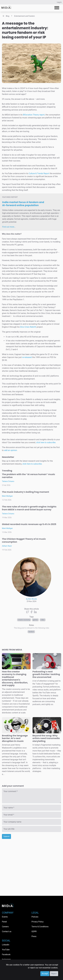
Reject (54, 974)
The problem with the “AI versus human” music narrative (29, 476)
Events (5, 917)
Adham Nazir (7, 546)
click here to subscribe (46, 442)
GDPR (34, 931)
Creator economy (24, 620)
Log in (59, 2)
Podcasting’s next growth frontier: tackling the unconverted (46, 674)
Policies (35, 917)
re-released (27, 357)
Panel (4, 922)
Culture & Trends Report (39, 173)
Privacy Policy (38, 922)
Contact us (7, 931)
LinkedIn (6, 945)
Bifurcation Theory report (34, 115)
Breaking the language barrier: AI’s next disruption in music (15, 738)
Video (43, 620)
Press (34, 936)
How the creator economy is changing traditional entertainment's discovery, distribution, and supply (15, 678)
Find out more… (9, 227)
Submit (6, 836)
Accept (45, 974)
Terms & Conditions (40, 927)
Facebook (6, 954)
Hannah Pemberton (14, 81)
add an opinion (11, 450)
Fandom (31, 632)
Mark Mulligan (7, 496)
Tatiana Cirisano (8, 481)
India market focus (23, 204)
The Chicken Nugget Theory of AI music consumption (24, 540)
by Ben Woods (31, 599)
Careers (5, 927)
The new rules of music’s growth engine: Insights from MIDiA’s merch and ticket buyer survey (29, 508)
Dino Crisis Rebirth (28, 327)
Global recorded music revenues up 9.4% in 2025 (29, 524)
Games (35, 620)
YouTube (6, 950)
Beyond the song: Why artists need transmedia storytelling (46, 738)
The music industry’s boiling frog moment (25, 492)
